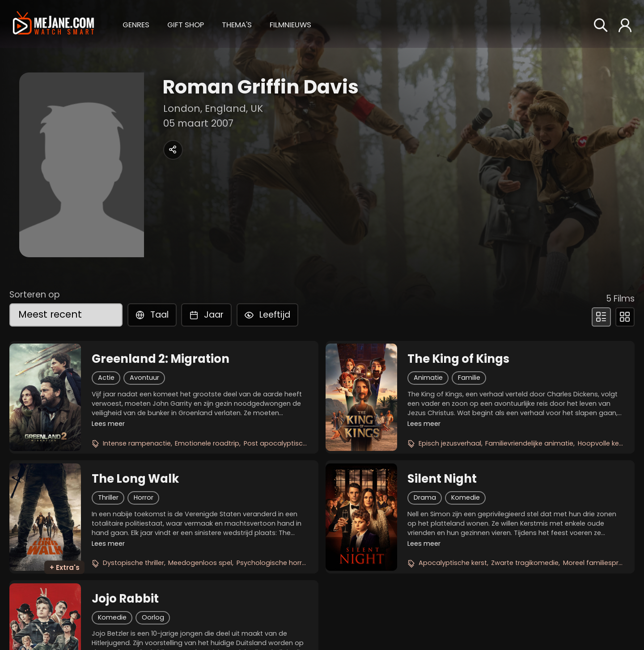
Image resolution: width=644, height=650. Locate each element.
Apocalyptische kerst (453, 563)
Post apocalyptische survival (290, 443)
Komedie (466, 497)
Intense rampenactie (137, 443)
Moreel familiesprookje (600, 563)
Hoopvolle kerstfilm (609, 443)
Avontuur (144, 378)
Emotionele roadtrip (207, 443)
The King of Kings (458, 359)
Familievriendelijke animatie (529, 443)
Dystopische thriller (133, 563)
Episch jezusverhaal (450, 443)
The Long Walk (135, 479)
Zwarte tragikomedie (525, 563)
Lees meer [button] (108, 424)
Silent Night (442, 479)
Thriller (108, 497)
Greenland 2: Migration (161, 359)
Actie (106, 378)
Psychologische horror (273, 563)
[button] (136, 23)
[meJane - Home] (53, 24)
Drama (425, 497)
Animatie (428, 378)
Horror (144, 497)
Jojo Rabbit (125, 599)
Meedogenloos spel (200, 563)
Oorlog (153, 617)
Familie (469, 378)
